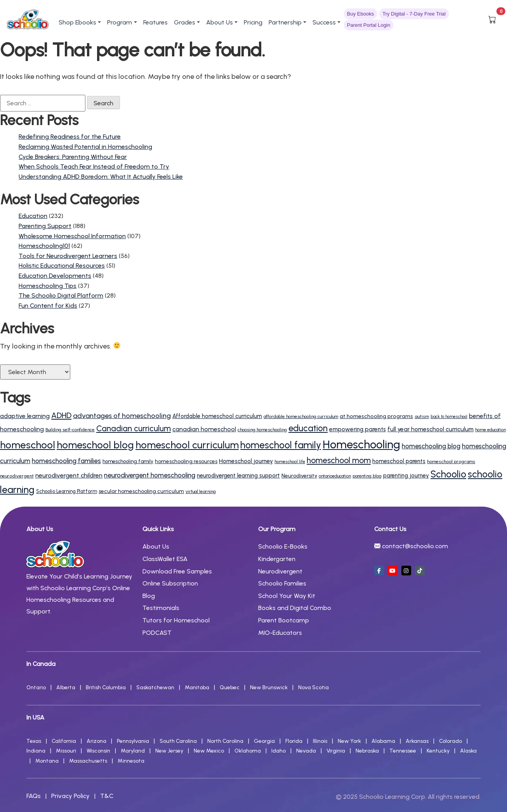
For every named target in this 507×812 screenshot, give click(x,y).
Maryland (133, 751)
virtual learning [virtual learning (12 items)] (201, 491)
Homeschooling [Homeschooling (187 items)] (361, 444)
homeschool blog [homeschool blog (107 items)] (95, 445)
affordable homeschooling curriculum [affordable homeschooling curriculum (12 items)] (301, 416)
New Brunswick (269, 687)
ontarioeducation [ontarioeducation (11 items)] (335, 476)
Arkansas (417, 741)
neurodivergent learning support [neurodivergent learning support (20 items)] (238, 476)
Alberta (66, 687)
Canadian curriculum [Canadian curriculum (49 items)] (134, 428)
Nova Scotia (313, 687)
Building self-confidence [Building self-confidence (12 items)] (70, 430)
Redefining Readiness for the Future (70, 137)
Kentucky (438, 751)
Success (324, 22)
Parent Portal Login (369, 25)
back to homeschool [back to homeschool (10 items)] (449, 417)
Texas (34, 741)
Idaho (279, 751)
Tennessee (403, 751)
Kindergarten (277, 559)
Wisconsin (98, 751)
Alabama (383, 741)
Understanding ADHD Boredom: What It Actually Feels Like (101, 177)
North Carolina (225, 741)
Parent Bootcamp (284, 620)
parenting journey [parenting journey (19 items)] (406, 476)
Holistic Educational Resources (62, 266)
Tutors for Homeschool (176, 620)
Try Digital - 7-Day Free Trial (414, 14)
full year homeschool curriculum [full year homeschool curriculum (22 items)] (431, 429)
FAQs (34, 796)
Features (155, 22)
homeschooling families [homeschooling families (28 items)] (66, 461)
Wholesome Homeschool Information (72, 236)
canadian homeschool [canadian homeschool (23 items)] (204, 429)
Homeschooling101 (44, 246)
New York (349, 741)
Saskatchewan (155, 687)
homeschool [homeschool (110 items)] (28, 445)
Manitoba (197, 687)
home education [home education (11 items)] (491, 430)
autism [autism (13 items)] (422, 416)
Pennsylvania (133, 741)
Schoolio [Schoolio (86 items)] (448, 474)
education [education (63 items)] (308, 428)
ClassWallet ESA (165, 559)
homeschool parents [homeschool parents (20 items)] (399, 461)
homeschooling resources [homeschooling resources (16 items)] (186, 461)
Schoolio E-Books (283, 546)
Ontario (36, 687)
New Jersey (169, 751)
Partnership (285, 22)
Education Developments (55, 276)
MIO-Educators (280, 633)
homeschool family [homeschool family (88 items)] (281, 445)
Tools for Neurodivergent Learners (68, 256)
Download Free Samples (177, 571)
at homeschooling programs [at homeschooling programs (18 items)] (376, 416)
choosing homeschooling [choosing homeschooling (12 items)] (262, 430)
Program (120, 22)
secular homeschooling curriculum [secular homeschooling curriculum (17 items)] (141, 491)
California (64, 741)
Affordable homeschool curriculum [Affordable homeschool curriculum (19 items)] (217, 416)
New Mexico (209, 751)
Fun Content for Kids (48, 306)
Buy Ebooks (360, 14)
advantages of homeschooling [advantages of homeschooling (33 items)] (122, 416)
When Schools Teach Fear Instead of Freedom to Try (94, 166)
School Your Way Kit (287, 596)
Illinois (320, 741)
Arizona (96, 741)
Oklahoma (248, 751)
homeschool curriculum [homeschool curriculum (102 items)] (187, 445)
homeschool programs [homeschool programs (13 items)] (451, 461)
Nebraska (367, 751)
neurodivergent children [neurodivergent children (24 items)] (69, 475)
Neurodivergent (280, 571)
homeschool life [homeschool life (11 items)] (290, 462)
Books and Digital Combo (295, 608)
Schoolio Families (282, 583)
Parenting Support (45, 226)
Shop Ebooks (77, 22)
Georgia (264, 741)
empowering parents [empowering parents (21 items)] (358, 429)
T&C (107, 796)
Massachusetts (88, 761)
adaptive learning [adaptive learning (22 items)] (25, 416)
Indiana (36, 751)
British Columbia (106, 687)
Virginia (336, 751)
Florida (294, 741)
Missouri (66, 751)
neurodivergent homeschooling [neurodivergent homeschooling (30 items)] (150, 475)
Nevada (306, 751)
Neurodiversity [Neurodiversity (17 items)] (299, 476)
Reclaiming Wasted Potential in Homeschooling (85, 147)
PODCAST (157, 633)
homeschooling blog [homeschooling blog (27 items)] (431, 446)
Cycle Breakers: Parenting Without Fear (73, 157)
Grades (185, 22)
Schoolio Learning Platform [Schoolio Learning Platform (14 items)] (67, 491)
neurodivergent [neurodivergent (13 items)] (17, 476)
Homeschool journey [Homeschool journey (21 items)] (246, 461)
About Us (220, 22)
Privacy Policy (70, 796)
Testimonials (161, 608)
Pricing (253, 22)
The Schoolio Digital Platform (61, 295)
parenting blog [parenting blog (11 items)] (367, 476)
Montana (47, 761)
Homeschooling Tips (48, 286)
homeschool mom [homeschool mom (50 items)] (339, 460)
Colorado (451, 741)
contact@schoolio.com (415, 546)
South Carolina (178, 741)
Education (33, 216)
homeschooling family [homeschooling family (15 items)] (128, 461)
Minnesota (131, 761)
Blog (149, 596)
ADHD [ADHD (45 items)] (61, 415)
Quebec (230, 687)
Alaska (468, 751)
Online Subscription (170, 583)
